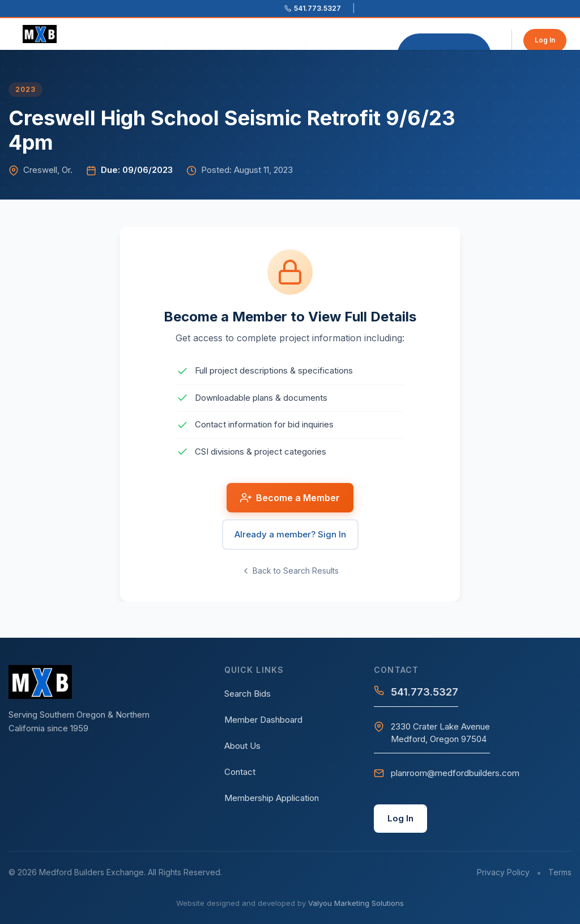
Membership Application (272, 798)
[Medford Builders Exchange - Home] (44, 34)
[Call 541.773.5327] (313, 9)
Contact (240, 772)
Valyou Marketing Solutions (356, 903)
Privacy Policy (503, 872)
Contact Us (270, 42)
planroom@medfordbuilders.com (447, 773)
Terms (560, 872)
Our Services (201, 42)
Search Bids (248, 694)
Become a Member (444, 42)
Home (90, 42)
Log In (545, 40)
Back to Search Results (290, 571)
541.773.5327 (416, 692)
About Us (138, 42)
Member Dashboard (263, 720)
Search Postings (347, 42)
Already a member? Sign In (290, 534)
